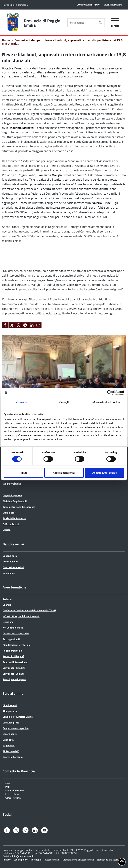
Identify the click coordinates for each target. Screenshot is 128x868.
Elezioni (7, 530)
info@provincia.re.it (23, 856)
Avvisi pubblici (10, 562)
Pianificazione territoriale (17, 645)
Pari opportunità (11, 639)
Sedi (8, 783)
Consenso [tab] (22, 402)
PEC (7, 787)
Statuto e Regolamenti (15, 501)
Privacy (7, 860)
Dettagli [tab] (64, 402)
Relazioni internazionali (15, 662)
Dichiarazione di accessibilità (78, 860)
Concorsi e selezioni (13, 567)
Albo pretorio (10, 711)
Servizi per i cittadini (14, 668)
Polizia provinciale (13, 651)
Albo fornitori (10, 705)
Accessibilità (52, 860)
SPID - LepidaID (11, 751)
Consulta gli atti (11, 723)
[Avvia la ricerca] (100, 23)
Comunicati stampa (28, 40)
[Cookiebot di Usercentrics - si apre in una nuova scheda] (110, 393)
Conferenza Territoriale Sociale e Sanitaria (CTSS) (29, 610)
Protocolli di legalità (13, 656)
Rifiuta (23, 473)
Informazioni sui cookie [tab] (106, 402)
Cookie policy (20, 860)
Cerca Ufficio (12, 794)
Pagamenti (9, 745)
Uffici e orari (9, 513)
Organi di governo (12, 495)
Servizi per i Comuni (13, 674)
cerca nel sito (77, 23)
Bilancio (7, 605)
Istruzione (8, 622)
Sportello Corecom (13, 757)
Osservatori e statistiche (16, 633)
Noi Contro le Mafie (13, 628)
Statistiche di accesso (108, 860)
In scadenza (9, 573)
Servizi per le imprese (14, 679)
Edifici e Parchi (11, 524)
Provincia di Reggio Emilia (42, 23)
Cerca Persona (13, 797)
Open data (8, 740)
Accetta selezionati (64, 473)
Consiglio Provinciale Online (18, 717)
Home (6, 40)
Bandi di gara (10, 556)
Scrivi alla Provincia (16, 790)
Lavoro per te (10, 734)
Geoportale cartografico (16, 728)
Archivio (7, 599)
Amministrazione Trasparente (19, 507)
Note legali (36, 860)
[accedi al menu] (115, 22)
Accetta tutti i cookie (105, 473)
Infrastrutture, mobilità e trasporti (21, 616)
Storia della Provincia (14, 518)
